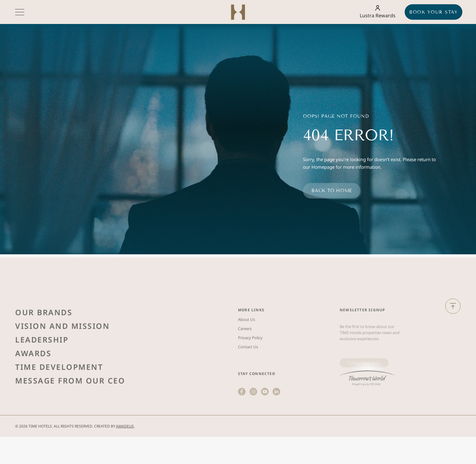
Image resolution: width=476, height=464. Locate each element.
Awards (33, 375)
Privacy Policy (250, 360)
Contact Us (248, 369)
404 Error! (348, 135)
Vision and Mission (62, 348)
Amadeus (125, 434)
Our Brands (44, 334)
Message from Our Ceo (70, 402)
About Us (246, 341)
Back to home (332, 191)
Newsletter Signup (362, 332)
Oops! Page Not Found (336, 116)
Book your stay (433, 12)
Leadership (42, 361)
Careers (245, 351)
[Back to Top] (453, 314)
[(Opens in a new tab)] (368, 397)
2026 (23, 434)
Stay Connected (257, 396)
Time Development (59, 389)
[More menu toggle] (20, 12)
